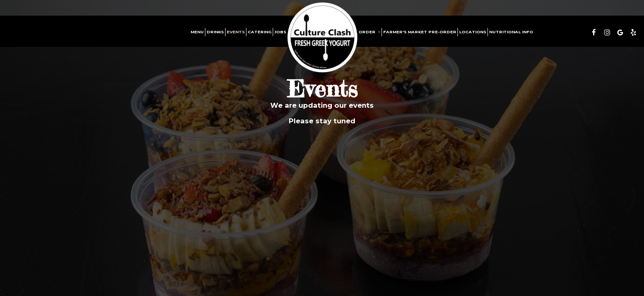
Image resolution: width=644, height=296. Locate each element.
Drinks (215, 32)
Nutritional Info (511, 32)
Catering (260, 32)
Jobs (280, 32)
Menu (197, 32)
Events (236, 32)
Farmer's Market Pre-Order (420, 32)
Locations (473, 32)
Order (369, 32)
